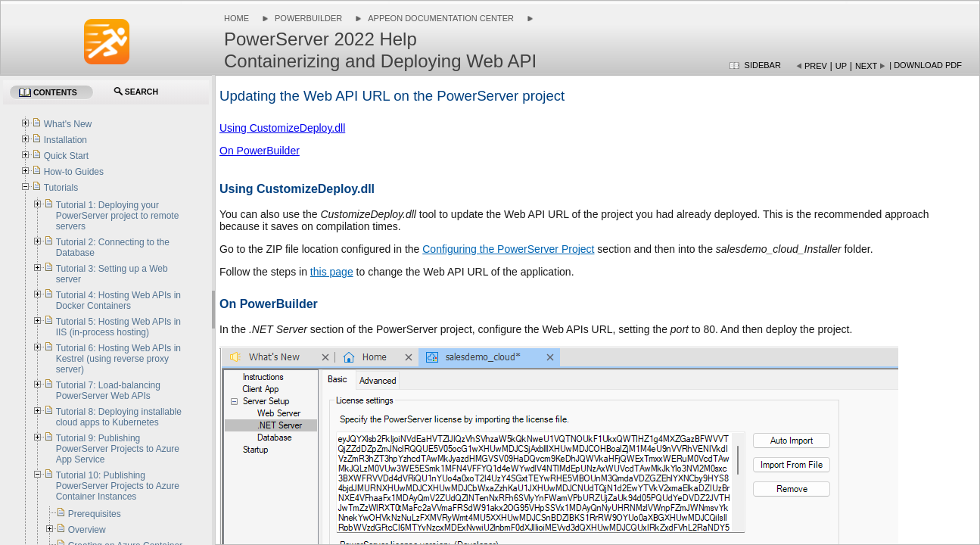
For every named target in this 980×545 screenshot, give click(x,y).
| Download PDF (926, 65)
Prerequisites (95, 514)
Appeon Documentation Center (441, 18)
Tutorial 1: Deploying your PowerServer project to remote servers (118, 216)
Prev (816, 66)
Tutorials (61, 188)
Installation (65, 140)
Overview (87, 530)
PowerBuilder (308, 18)
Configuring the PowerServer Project (508, 249)
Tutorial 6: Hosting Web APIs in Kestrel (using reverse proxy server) (118, 359)
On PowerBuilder (260, 151)
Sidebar (763, 65)
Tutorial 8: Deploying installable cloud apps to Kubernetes (119, 417)
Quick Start (66, 156)
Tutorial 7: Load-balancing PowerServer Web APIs (108, 391)
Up (841, 66)
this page (332, 272)
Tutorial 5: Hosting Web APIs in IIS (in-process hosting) (118, 327)
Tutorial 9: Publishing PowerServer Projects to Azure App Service (118, 449)
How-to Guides (74, 172)
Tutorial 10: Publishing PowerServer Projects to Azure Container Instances (118, 486)
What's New (68, 124)
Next (866, 66)
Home (236, 18)
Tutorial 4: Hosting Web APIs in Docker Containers (118, 301)
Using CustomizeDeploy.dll (282, 128)
